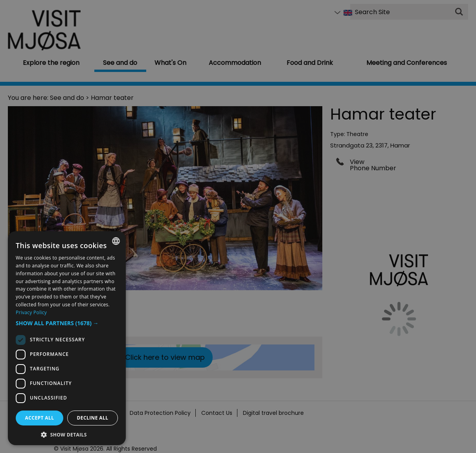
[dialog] (67, 338)
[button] (67, 323)
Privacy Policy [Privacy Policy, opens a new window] (31, 312)
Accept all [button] (40, 418)
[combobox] (116, 241)
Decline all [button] (93, 418)
